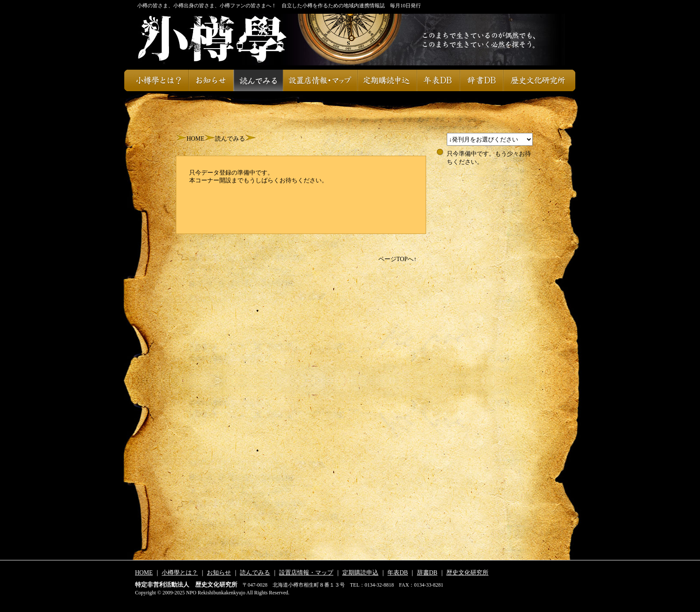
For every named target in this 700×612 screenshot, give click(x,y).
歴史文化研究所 (539, 80)
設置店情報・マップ (320, 80)
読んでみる (258, 80)
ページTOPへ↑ (398, 259)
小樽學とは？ (156, 80)
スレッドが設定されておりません (490, 139)
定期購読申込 (387, 80)
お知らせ (211, 80)
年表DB (438, 80)
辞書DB (481, 80)
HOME (195, 139)
